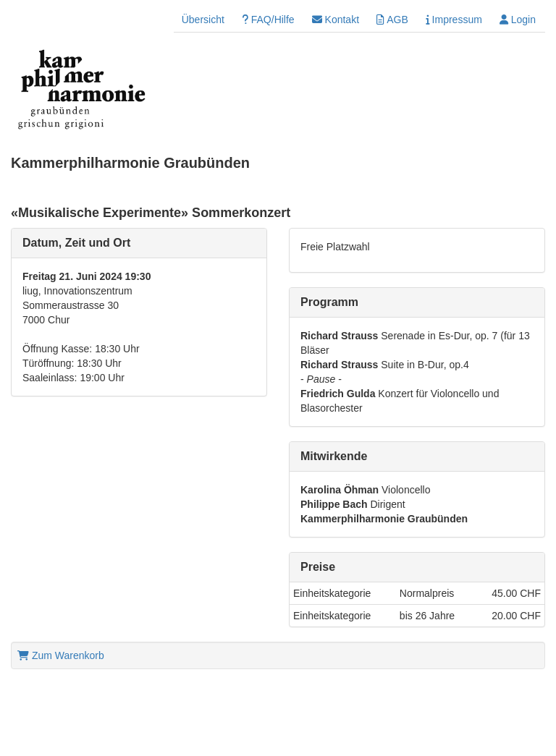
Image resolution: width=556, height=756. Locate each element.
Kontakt (336, 20)
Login (518, 20)
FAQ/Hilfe (268, 20)
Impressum (454, 20)
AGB (392, 20)
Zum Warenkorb (61, 655)
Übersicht (203, 20)
